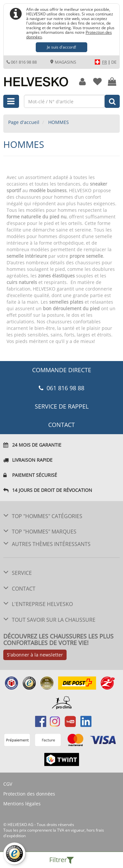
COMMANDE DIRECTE (62, 370)
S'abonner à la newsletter (35, 655)
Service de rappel (62, 406)
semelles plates (66, 302)
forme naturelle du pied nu (37, 217)
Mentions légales (22, 804)
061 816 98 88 (22, 62)
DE (114, 62)
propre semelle (86, 256)
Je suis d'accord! (61, 47)
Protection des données (29, 794)
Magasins (63, 62)
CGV (8, 784)
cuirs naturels (22, 282)
